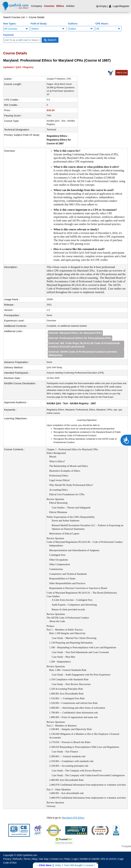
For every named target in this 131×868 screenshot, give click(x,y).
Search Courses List (14, 17)
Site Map (44, 859)
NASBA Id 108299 (89, 859)
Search (50, 40)
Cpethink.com (30, 855)
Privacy (7, 859)
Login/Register (119, 6)
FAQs (67, 859)
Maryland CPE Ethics (73, 818)
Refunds (17, 859)
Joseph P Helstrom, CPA (59, 79)
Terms (27, 859)
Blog (35, 859)
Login (75, 859)
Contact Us (56, 859)
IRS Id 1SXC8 (108, 859)
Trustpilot (126, 846)
